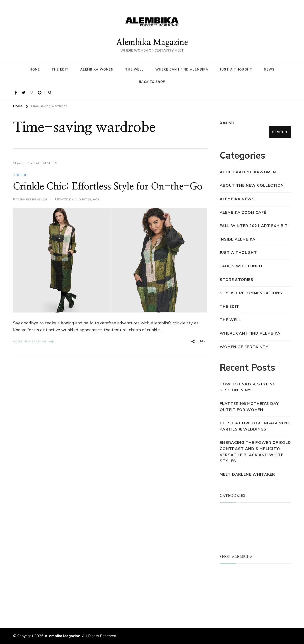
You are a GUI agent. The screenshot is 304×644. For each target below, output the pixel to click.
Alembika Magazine (152, 43)
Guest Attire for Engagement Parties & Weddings (255, 426)
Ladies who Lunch (241, 266)
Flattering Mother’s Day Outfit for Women (249, 407)
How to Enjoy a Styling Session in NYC (248, 387)
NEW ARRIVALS (236, 581)
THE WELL (230, 320)
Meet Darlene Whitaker (247, 474)
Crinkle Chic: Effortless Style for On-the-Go (108, 187)
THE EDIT (21, 175)
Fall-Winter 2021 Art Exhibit (254, 226)
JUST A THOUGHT (239, 512)
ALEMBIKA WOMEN (240, 520)
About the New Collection (252, 185)
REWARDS (230, 603)
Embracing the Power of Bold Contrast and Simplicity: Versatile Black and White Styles (255, 452)
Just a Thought (236, 70)
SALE (225, 588)
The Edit (60, 70)
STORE (227, 573)
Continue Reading (33, 342)
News (269, 70)
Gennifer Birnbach (32, 199)
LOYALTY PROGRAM (240, 596)
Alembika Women (97, 70)
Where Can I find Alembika (182, 70)
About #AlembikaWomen (248, 172)
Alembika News (237, 199)
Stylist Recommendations (251, 293)
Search (227, 122)
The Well (134, 70)
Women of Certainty (244, 347)
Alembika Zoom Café (243, 213)
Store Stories (237, 280)
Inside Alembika (238, 239)
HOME (35, 70)
